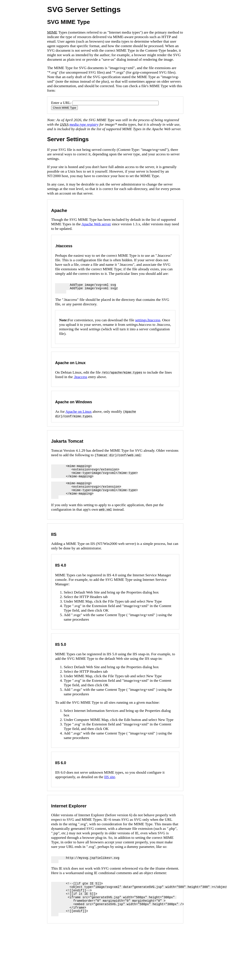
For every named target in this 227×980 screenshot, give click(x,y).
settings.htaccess (148, 323)
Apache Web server (96, 224)
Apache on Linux (78, 414)
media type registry (84, 124)
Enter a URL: (61, 103)
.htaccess (81, 379)
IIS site (110, 787)
